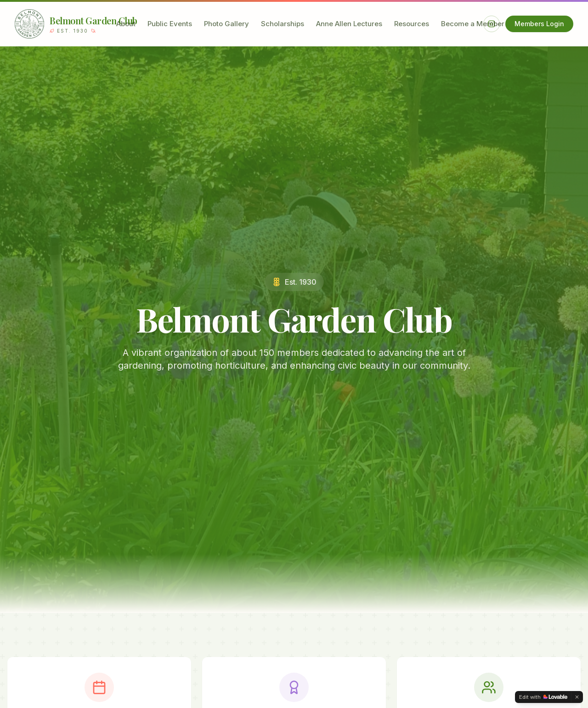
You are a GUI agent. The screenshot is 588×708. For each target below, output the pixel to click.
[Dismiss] (577, 697)
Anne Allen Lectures (349, 24)
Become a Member (473, 24)
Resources (412, 24)
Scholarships (283, 24)
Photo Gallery (226, 24)
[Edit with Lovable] (543, 697)
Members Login (539, 24)
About (126, 24)
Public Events (170, 24)
